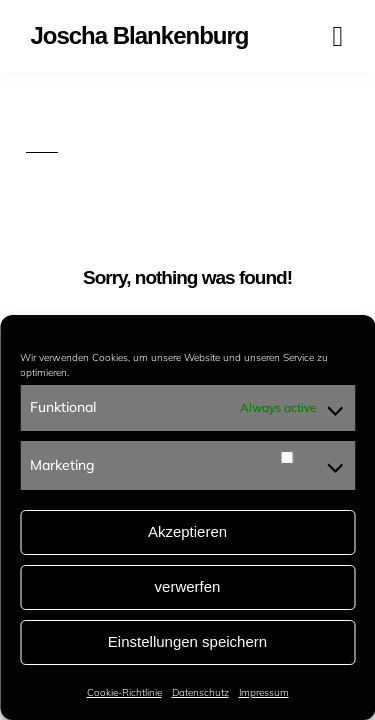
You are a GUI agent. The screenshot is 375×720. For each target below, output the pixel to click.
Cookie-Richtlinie (124, 692)
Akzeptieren (187, 531)
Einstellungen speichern (187, 641)
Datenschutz (200, 692)
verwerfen (188, 586)
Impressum (264, 692)
